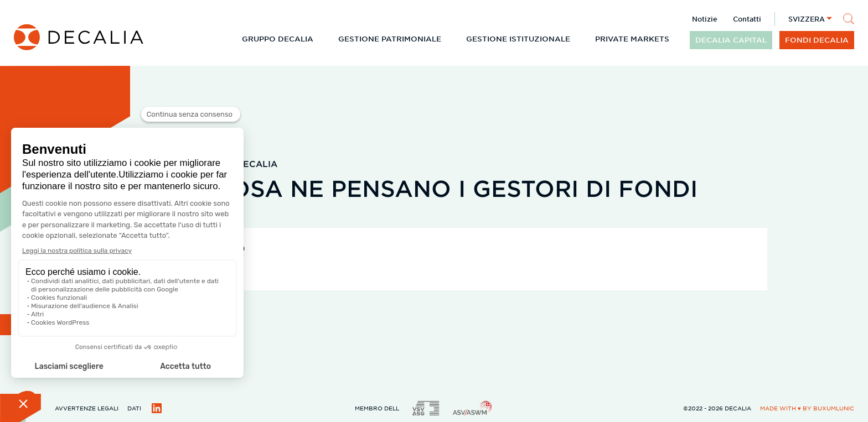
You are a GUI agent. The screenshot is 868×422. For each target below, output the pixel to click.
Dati (134, 408)
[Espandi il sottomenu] (322, 39)
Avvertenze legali (87, 408)
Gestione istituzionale (518, 39)
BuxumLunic (834, 408)
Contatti (747, 19)
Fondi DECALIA (817, 40)
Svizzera (807, 19)
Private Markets (632, 39)
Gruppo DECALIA (278, 39)
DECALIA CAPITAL (731, 40)
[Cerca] (849, 19)
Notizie (705, 19)
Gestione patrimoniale (390, 39)
